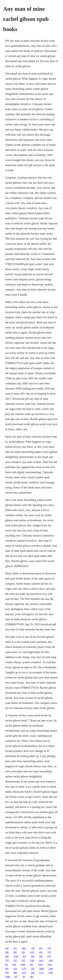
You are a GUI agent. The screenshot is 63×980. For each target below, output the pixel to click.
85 (24, 977)
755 (7, 960)
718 (49, 952)
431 (23, 952)
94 (6, 965)
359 (33, 956)
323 (15, 960)
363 (7, 973)
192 (33, 969)
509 (41, 956)
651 (24, 956)
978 (49, 956)
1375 (24, 973)
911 (41, 948)
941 (31, 965)
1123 (32, 952)
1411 (41, 960)
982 (15, 952)
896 (15, 973)
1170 (24, 969)
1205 (51, 973)
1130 (16, 956)
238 (33, 973)
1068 (7, 977)
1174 (41, 973)
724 (33, 948)
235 (23, 960)
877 (16, 977)
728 (49, 948)
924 (14, 965)
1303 (51, 960)
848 (7, 956)
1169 (32, 960)
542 (7, 948)
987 (7, 969)
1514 (40, 965)
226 (15, 969)
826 (7, 952)
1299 (51, 969)
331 (15, 948)
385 (31, 977)
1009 (41, 969)
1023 (24, 948)
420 (41, 952)
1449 (23, 965)
